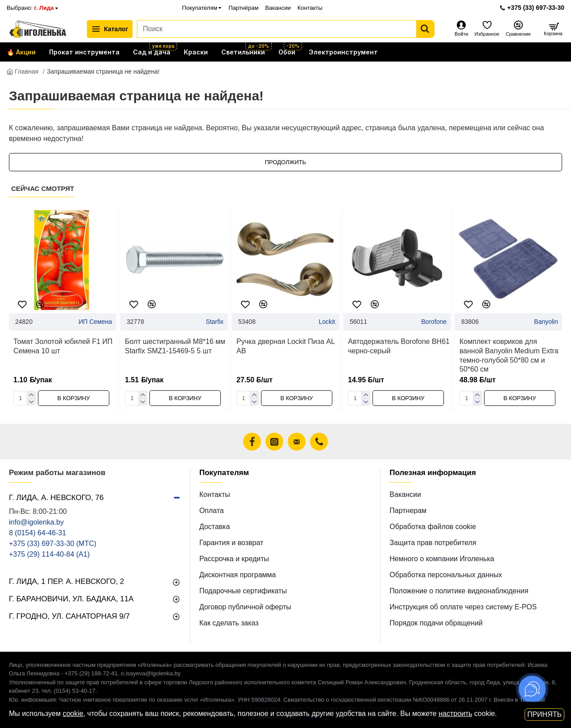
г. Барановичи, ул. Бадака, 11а (71, 599)
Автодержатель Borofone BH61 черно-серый (399, 346)
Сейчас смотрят (43, 188)
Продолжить (286, 162)
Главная (23, 71)
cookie (73, 714)
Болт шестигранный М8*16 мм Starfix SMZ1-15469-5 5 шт (175, 346)
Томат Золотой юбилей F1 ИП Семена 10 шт (63, 346)
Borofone (434, 322)
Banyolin (546, 322)
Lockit (327, 322)
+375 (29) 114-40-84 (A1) (49, 554)
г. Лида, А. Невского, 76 (56, 498)
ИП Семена (95, 322)
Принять (544, 714)
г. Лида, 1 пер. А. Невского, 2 (66, 581)
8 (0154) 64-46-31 (37, 533)
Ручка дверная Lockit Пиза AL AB (285, 346)
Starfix (215, 322)
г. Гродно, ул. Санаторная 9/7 (69, 616)
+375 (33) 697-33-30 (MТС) (53, 544)
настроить (455, 714)
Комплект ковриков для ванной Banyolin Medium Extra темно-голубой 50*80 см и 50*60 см (509, 355)
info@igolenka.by (36, 522)
